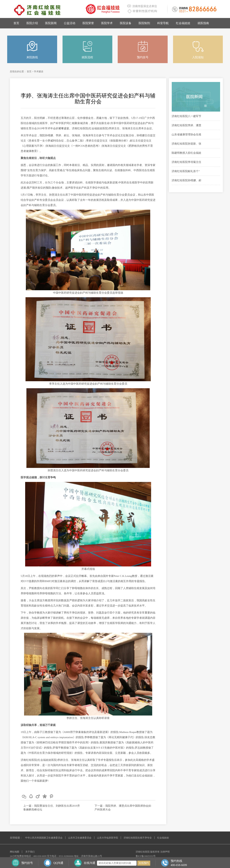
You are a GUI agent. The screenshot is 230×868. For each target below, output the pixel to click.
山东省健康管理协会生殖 (186, 135)
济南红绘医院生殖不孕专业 (138, 838)
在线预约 (144, 863)
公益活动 (70, 23)
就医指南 (203, 23)
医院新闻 (51, 23)
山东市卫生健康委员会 (80, 838)
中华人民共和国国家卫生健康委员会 (44, 838)
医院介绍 (32, 23)
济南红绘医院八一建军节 (186, 116)
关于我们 (30, 852)
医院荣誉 (88, 23)
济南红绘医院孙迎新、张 (186, 144)
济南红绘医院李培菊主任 (186, 162)
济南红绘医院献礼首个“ (186, 171)
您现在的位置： (18, 71)
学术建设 (39, 71)
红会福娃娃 (183, 23)
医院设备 (126, 23)
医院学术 (107, 23)
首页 (16, 23)
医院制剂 (144, 23)
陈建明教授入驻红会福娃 (186, 153)
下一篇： (100, 806)
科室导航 (163, 23)
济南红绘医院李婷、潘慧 (186, 125)
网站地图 (15, 852)
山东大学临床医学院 (108, 838)
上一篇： (29, 806)
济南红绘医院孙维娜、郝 (186, 180)
